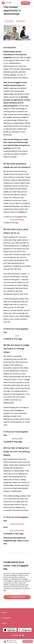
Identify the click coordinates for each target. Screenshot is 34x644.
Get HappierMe (6, 618)
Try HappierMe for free (17, 597)
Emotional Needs (17, 220)
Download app (28, 641)
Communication (17, 524)
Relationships (9, 21)
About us (4, 613)
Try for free (22, 3)
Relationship (17, 438)
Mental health (21, 21)
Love (17, 336)
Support (4, 623)
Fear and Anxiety (17, 530)
